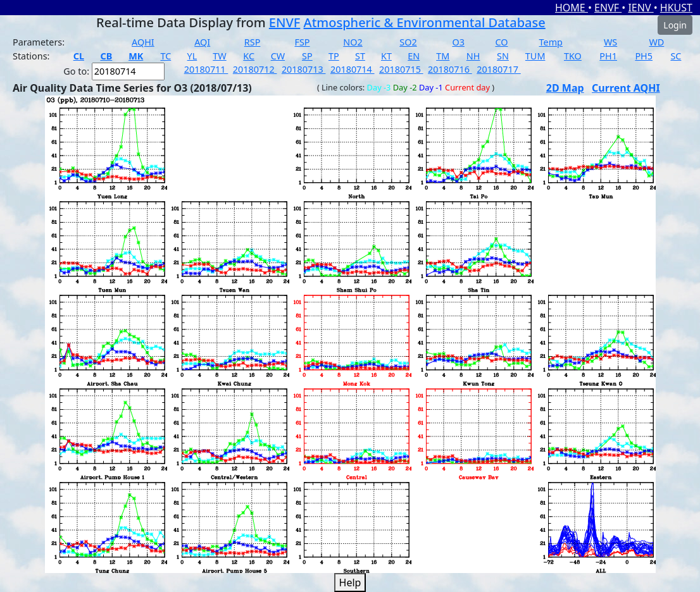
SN (503, 56)
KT (386, 56)
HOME (572, 8)
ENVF (608, 8)
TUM (535, 56)
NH (473, 56)
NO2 (353, 42)
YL (192, 56)
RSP (253, 42)
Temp (551, 42)
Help (350, 583)
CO (501, 42)
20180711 (206, 69)
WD (656, 42)
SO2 (408, 42)
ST (360, 56)
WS (610, 42)
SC (676, 56)
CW (278, 56)
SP (307, 56)
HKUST (676, 8)
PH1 (608, 56)
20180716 (450, 69)
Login (675, 25)
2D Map (565, 88)
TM (443, 56)
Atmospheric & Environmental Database (425, 22)
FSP (302, 42)
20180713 (304, 69)
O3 (458, 42)
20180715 (401, 69)
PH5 (644, 56)
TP (334, 56)
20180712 (255, 69)
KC (249, 56)
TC (166, 56)
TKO (573, 56)
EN (414, 56)
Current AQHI (626, 88)
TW (219, 56)
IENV (641, 8)
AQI (202, 42)
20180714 (353, 69)
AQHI (143, 42)
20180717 (499, 69)
